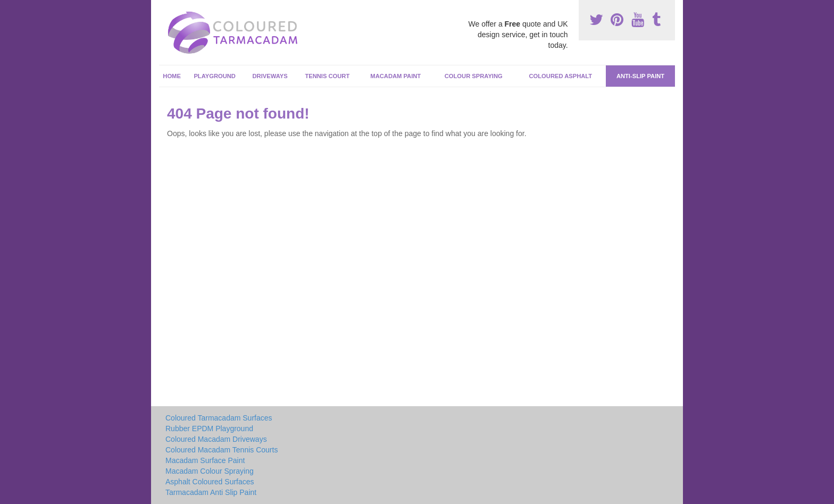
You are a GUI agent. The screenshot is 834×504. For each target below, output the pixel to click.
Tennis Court (327, 76)
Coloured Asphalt (560, 76)
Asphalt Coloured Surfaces (210, 482)
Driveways (270, 76)
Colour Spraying (474, 76)
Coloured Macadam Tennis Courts (222, 450)
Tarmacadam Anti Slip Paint (211, 492)
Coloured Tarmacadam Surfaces (219, 418)
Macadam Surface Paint (205, 460)
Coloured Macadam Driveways (216, 439)
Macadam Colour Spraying (210, 471)
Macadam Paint (395, 76)
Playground (215, 76)
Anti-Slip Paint (640, 76)
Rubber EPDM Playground (209, 429)
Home (172, 76)
